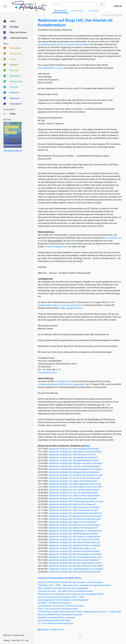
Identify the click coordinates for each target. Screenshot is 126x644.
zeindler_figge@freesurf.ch (70, 308)
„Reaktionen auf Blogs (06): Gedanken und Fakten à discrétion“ (76, 463)
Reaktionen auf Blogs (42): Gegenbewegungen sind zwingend (76, 569)
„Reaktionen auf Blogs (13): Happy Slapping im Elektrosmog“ (75, 484)
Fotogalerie (94, 11)
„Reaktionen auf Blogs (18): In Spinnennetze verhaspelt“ (73, 499)
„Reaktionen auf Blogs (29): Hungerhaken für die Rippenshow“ (75, 531)
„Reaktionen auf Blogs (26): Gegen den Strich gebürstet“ (73, 522)
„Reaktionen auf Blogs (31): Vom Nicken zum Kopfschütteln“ (75, 537)
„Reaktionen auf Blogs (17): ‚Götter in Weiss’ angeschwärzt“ (74, 496)
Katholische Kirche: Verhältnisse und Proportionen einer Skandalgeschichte (70, 594)
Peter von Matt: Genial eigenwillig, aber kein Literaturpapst (63, 588)
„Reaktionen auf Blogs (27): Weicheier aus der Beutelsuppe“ (74, 525)
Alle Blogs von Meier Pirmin (51, 630)
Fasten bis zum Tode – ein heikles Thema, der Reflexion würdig (65, 591)
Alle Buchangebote (13, 151)
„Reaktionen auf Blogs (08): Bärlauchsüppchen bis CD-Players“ (76, 469)
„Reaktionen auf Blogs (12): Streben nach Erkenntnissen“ (73, 481)
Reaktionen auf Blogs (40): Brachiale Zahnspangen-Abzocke (75, 563)
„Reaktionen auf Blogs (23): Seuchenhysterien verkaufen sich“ (75, 513)
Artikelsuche (77, 11)
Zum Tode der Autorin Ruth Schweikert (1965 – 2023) (61, 597)
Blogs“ (88, 446)
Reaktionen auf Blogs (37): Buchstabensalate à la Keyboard (75, 554)
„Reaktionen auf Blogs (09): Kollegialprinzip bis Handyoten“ (74, 472)
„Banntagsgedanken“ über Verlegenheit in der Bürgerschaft (63, 600)
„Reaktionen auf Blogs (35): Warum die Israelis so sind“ (72, 548)
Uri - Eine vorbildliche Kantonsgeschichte (55, 623)
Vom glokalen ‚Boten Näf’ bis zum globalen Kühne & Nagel (64, 44)
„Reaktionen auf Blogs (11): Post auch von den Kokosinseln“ (75, 478)
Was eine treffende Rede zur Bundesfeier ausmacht (60, 615)
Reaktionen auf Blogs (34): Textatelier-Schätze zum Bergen (75, 545)
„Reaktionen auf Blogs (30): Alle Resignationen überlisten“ (74, 534)
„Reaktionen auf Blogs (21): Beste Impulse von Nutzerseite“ (74, 507)
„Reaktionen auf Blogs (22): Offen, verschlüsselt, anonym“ (73, 510)
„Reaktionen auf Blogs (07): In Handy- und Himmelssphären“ (75, 466)
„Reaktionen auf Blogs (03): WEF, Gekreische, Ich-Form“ (72, 455)
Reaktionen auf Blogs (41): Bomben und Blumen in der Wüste (76, 566)
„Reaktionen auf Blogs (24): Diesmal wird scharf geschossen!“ (75, 516)
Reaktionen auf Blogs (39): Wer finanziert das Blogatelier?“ (75, 560)
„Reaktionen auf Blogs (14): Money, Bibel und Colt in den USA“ (75, 487)
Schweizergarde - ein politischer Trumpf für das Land (61, 606)
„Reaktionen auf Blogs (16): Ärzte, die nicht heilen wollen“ (73, 493)
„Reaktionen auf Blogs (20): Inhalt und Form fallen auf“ (72, 504)
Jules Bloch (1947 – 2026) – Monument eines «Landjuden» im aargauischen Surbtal (74, 585)
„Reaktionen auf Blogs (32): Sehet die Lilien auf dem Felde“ (74, 540)
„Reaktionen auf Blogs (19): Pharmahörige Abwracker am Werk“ (76, 501)
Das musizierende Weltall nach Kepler (54, 620)
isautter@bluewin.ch (63, 381)
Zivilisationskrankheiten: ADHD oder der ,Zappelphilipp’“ (62, 384)
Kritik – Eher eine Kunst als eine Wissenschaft (58, 609)
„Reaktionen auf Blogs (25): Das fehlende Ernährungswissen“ (75, 519)
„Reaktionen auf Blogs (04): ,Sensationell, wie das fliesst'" (73, 458)
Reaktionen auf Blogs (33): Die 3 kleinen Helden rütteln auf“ (75, 542)
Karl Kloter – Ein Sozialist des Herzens (54, 603)
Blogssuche (60, 11)
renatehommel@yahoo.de (56, 247)
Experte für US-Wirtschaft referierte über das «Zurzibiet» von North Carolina (70, 582)
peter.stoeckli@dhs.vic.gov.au (50, 68)
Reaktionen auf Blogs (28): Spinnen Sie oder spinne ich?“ (74, 528)
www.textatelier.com (113, 238)
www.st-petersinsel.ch (47, 373)
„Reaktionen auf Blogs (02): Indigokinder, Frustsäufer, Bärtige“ (75, 452)
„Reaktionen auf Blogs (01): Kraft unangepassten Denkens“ (74, 449)
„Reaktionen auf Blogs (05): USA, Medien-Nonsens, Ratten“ (74, 460)
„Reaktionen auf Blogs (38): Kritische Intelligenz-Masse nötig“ (75, 557)
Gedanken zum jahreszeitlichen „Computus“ (57, 617)
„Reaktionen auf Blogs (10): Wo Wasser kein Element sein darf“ (76, 475)
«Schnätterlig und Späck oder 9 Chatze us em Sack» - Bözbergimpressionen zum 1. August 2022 (80, 612)
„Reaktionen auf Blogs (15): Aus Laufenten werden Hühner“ (74, 490)
